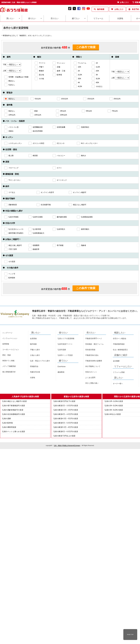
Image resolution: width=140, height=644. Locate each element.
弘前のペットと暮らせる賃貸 (14, 432)
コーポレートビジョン (11, 350)
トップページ (7, 333)
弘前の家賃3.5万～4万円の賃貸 (66, 410)
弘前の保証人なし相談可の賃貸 (14, 401)
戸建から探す (35, 350)
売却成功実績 (90, 350)
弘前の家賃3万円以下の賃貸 (64, 401)
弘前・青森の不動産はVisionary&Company (67, 446)
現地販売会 (34, 366)
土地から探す (35, 355)
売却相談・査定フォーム (94, 344)
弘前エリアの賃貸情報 (66, 339)
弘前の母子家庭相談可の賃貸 (14, 406)
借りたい (32, 18)
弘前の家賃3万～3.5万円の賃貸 (66, 406)
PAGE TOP (130, 635)
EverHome (62, 367)
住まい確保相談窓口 (120, 350)
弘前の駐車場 (7, 423)
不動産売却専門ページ (94, 339)
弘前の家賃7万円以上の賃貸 (64, 436)
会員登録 (33, 339)
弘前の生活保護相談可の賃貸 (14, 414)
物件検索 (101, 9)
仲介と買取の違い (92, 383)
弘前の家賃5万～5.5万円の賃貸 (66, 423)
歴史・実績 (7, 355)
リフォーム (98, 18)
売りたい (55, 18)
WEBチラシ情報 (8, 361)
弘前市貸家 (62, 350)
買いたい (10, 18)
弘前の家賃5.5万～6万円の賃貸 (66, 427)
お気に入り (119, 9)
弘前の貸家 (7, 419)
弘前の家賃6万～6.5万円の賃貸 (66, 432)
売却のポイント (91, 372)
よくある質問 (90, 378)
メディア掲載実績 (9, 366)
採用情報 (6, 344)
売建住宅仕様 (35, 372)
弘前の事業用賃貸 (9, 427)
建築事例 (61, 372)
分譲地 (120, 18)
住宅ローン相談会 (120, 339)
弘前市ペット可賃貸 (65, 355)
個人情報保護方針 (9, 372)
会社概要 (116, 361)
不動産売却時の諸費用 (94, 361)
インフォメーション (10, 338)
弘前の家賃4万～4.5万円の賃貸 (66, 414)
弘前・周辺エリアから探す (40, 361)
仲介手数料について (93, 366)
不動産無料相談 (119, 344)
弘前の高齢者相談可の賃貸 (13, 410)
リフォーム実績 (119, 372)
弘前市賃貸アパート (65, 344)
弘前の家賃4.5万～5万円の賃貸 (66, 419)
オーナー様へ (118, 384)
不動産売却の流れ (92, 355)
